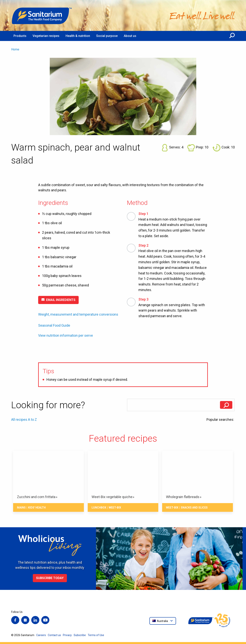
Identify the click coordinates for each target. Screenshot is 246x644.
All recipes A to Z (24, 420)
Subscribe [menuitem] (80, 635)
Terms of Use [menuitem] (96, 635)
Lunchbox (99, 508)
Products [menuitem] (20, 36)
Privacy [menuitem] (67, 635)
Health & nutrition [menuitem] (78, 36)
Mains (21, 508)
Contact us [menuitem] (54, 635)
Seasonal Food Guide (54, 325)
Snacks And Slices (194, 508)
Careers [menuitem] (41, 635)
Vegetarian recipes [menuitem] (46, 36)
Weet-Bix (115, 508)
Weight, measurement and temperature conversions (78, 314)
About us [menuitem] (130, 36)
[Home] (42, 15)
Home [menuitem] (15, 49)
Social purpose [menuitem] (107, 36)
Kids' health (37, 508)
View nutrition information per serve (66, 336)
